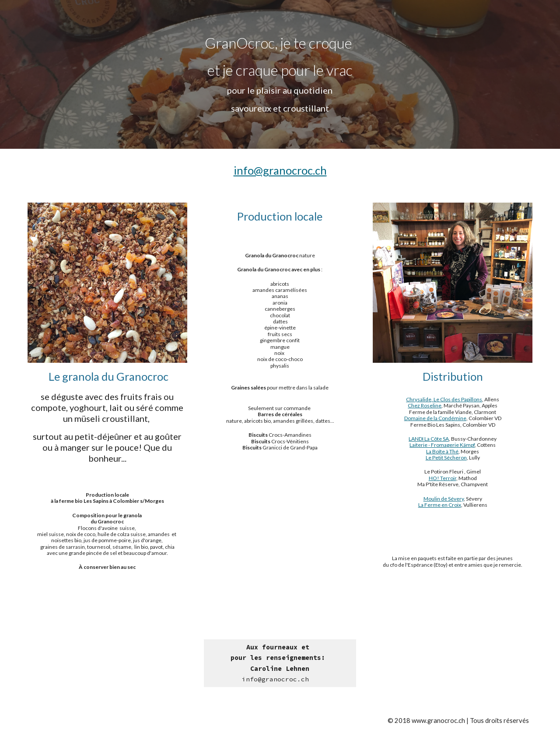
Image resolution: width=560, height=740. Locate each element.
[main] (280, 74)
